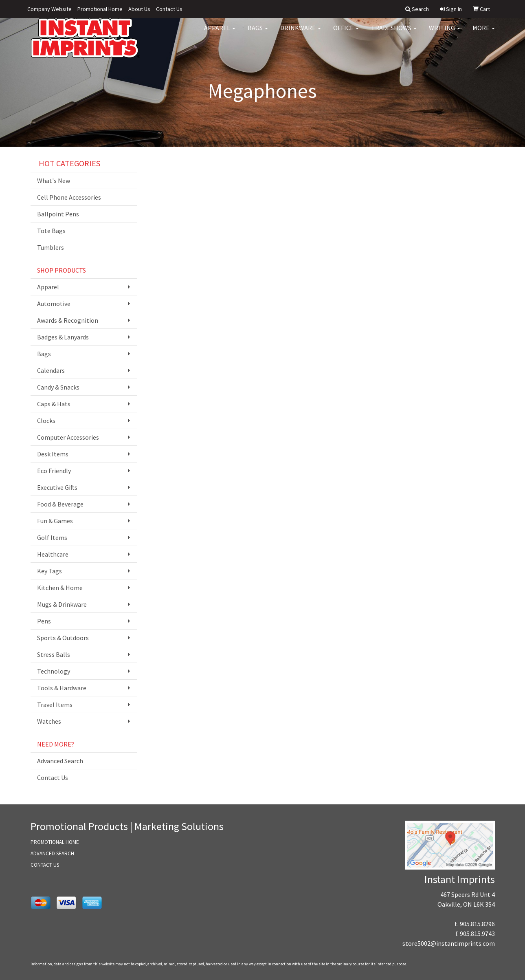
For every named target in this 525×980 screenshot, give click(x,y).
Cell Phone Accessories (69, 197)
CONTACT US (45, 865)
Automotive (54, 304)
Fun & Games (55, 521)
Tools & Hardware (62, 688)
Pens (44, 621)
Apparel (220, 33)
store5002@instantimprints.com (449, 943)
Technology (54, 671)
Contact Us (169, 9)
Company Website (49, 9)
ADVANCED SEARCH (52, 853)
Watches (49, 721)
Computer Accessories (68, 437)
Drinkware (301, 33)
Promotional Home (100, 9)
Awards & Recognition (68, 320)
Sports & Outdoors (63, 638)
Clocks (46, 421)
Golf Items (52, 537)
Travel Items (55, 705)
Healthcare (53, 554)
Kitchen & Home (60, 588)
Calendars (51, 370)
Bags (258, 33)
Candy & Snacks (58, 387)
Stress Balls (54, 654)
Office (346, 33)
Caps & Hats (54, 404)
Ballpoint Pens (58, 214)
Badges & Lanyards (63, 337)
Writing (445, 33)
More (484, 33)
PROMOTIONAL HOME (55, 842)
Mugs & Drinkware (62, 604)
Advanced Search (60, 761)
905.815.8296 (477, 924)
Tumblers (51, 247)
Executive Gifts (57, 487)
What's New (54, 181)
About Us (139, 9)
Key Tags (49, 571)
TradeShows (394, 33)
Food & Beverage (60, 504)
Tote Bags (51, 231)
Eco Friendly (54, 471)
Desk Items (53, 454)
